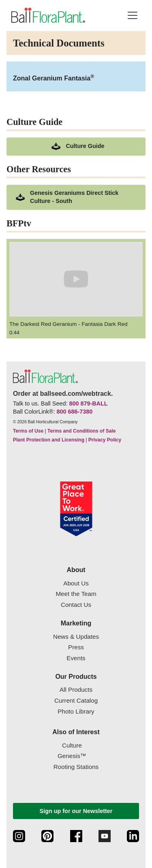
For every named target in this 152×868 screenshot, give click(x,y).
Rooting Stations (76, 767)
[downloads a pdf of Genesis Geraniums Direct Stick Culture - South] (76, 197)
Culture (72, 745)
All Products (76, 690)
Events (76, 658)
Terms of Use (28, 431)
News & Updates (76, 637)
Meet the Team (76, 594)
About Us (76, 583)
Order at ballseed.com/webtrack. (63, 394)
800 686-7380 (74, 412)
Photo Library (76, 711)
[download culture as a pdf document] (76, 147)
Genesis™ (72, 756)
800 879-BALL (88, 403)
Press (76, 647)
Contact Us (76, 605)
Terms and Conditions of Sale (81, 431)
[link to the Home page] (47, 16)
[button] (133, 15)
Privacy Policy (105, 440)
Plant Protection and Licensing (49, 440)
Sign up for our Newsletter (76, 811)
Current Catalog (76, 700)
